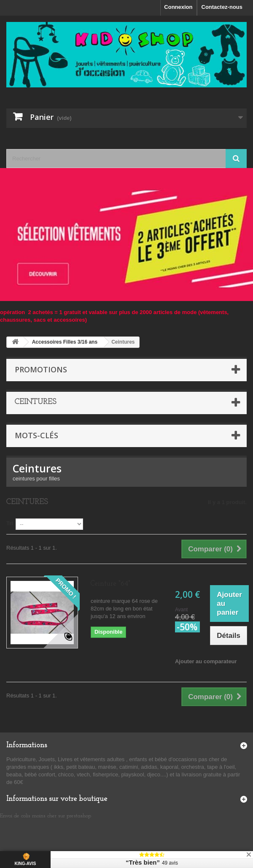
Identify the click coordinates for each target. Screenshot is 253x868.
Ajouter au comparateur (206, 661)
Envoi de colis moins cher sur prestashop (46, 816)
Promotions (41, 369)
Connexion (178, 7)
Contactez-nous (222, 7)
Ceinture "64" (110, 584)
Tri (10, 523)
